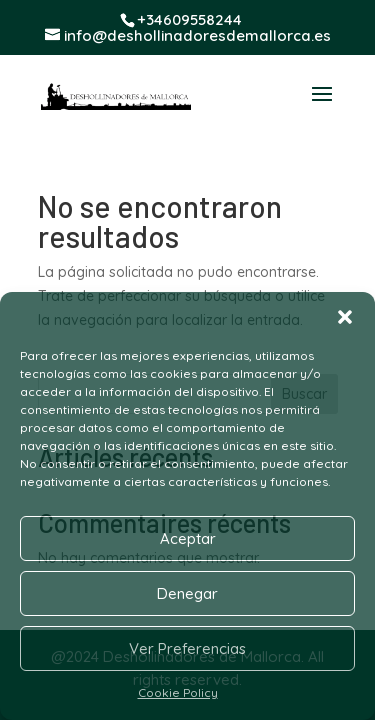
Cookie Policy (178, 692)
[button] (345, 317)
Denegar (187, 593)
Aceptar (188, 538)
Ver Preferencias (187, 648)
